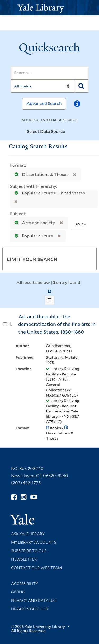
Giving (18, 592)
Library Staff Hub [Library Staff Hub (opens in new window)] (29, 609)
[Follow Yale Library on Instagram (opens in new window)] (24, 497)
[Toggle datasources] (70, 132)
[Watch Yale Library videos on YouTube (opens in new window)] (34, 497)
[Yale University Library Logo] (50, 8)
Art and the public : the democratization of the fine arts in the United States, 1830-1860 (57, 324)
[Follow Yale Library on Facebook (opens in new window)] (14, 497)
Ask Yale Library (28, 534)
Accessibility (25, 584)
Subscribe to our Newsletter (29, 555)
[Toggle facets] (86, 259)
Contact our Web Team (36, 568)
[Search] (49, 73)
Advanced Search (44, 103)
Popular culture (33, 236)
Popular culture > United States (48, 193)
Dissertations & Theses (40, 174)
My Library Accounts (34, 542)
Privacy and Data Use (34, 601)
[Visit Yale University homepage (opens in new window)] (22, 518)
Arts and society (34, 223)
